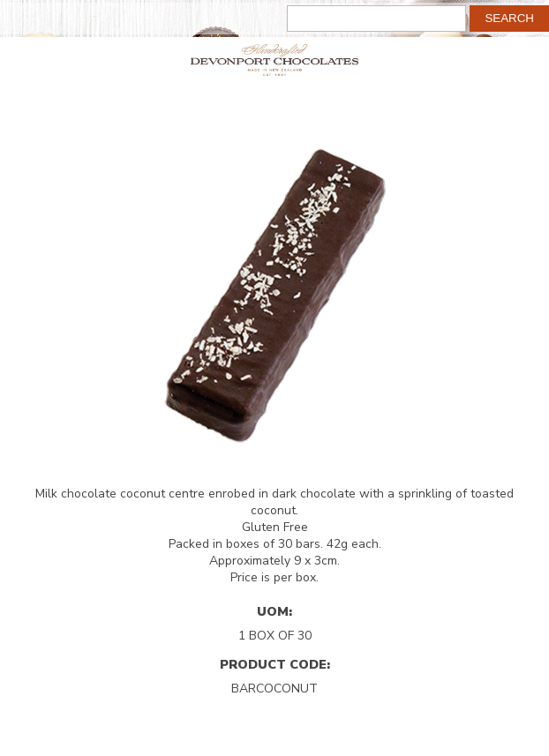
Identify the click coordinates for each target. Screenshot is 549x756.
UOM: (274, 611)
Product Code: (275, 664)
